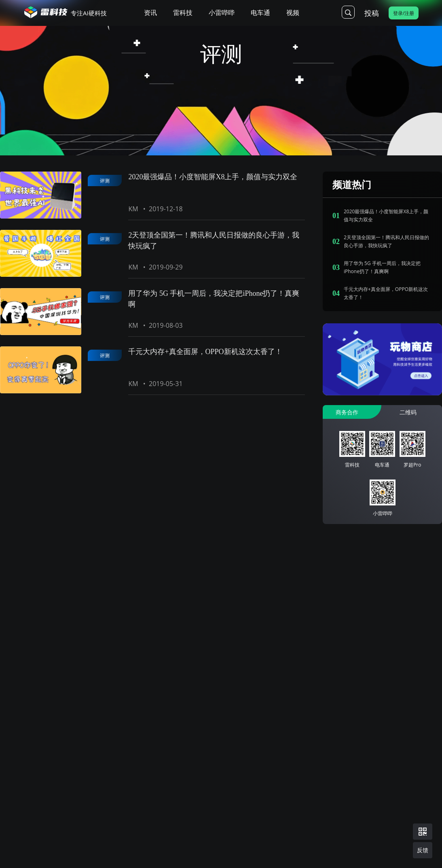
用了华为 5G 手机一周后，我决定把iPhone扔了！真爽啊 (214, 299)
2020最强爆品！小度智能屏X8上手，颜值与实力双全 (213, 177)
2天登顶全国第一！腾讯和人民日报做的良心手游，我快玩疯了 (214, 241)
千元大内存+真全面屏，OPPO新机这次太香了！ (205, 352)
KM (133, 209)
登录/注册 (404, 13)
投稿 (372, 13)
